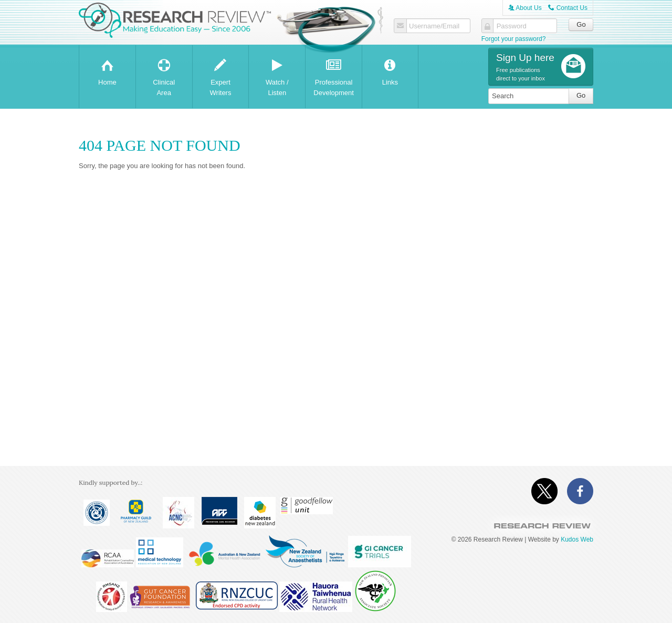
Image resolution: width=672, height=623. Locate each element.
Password (512, 26)
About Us (525, 8)
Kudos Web (577, 539)
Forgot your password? (514, 39)
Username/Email (434, 26)
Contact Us (568, 8)
